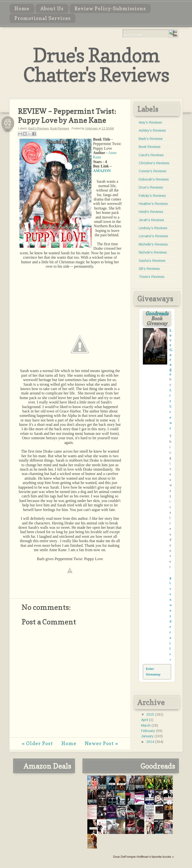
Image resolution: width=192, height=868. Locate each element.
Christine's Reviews (154, 163)
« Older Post (37, 743)
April (145, 720)
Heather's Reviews (153, 204)
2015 (151, 714)
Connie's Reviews (153, 171)
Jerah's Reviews (151, 220)
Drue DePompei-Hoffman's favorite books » (144, 857)
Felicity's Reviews (152, 196)
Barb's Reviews (38, 128)
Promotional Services (42, 18)
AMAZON (102, 171)
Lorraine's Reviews (153, 236)
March (146, 725)
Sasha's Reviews (152, 261)
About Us (52, 9)
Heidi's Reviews (151, 212)
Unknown (92, 128)
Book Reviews (60, 128)
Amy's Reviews (150, 122)
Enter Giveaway (153, 672)
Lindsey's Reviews (153, 228)
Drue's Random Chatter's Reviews (96, 65)
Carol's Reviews (151, 155)
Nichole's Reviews (153, 252)
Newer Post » (101, 743)
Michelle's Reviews (153, 244)
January (148, 736)
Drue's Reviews (151, 187)
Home (22, 9)
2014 (151, 742)
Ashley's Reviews (152, 130)
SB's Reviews (149, 269)
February (149, 731)
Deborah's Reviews (154, 179)
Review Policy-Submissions (110, 9)
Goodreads (157, 313)
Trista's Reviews (152, 277)
